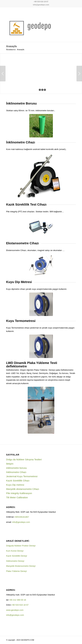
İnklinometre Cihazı (16, 472)
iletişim (10, 464)
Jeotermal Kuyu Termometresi (22, 476)
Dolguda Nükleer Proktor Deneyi (21, 546)
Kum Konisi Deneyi (15, 551)
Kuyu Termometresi (21, 321)
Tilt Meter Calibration (17, 497)
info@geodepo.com (41, 5)
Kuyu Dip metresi (15, 485)
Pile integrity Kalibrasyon (19, 493)
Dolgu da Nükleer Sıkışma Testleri (24, 459)
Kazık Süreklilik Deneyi (17, 556)
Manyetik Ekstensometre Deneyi (21, 566)
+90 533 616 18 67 (41, 2)
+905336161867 (22, 517)
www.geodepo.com (15, 610)
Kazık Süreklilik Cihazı (18, 481)
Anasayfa (11, 46)
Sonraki (79, 74)
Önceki (3, 74)
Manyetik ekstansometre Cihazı (23, 489)
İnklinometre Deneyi (15, 561)
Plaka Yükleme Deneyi (16, 571)
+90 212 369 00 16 (17, 600)
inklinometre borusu (16, 468)
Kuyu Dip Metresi (19, 282)
